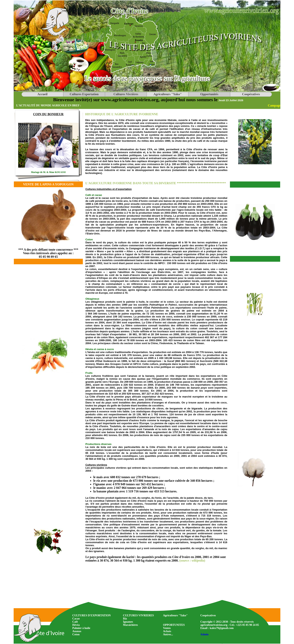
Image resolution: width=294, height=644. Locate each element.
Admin (204, 634)
